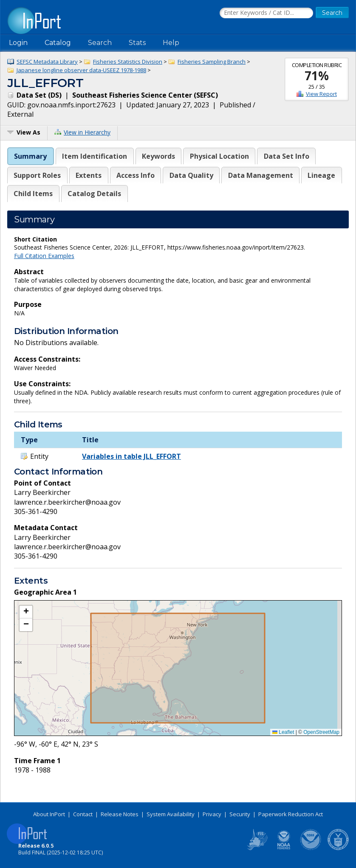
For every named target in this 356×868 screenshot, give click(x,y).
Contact (83, 814)
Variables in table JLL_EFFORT (131, 456)
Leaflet (283, 732)
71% (317, 76)
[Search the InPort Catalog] (266, 13)
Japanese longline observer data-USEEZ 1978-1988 (81, 70)
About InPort (49, 814)
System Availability (171, 814)
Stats (137, 43)
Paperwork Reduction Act (291, 814)
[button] (26, 612)
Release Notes (120, 814)
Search (100, 43)
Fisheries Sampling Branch (212, 62)
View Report (321, 94)
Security (240, 814)
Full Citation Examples (44, 256)
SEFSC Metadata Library (47, 62)
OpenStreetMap (321, 732)
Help (171, 43)
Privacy (212, 814)
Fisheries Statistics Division (128, 62)
